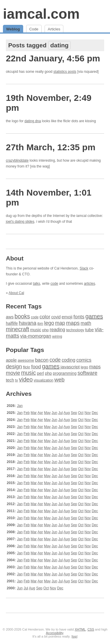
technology (75, 330)
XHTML (80, 629)
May (47, 413)
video (26, 379)
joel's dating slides (20, 222)
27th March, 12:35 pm (51, 147)
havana (28, 323)
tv (16, 380)
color (45, 317)
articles (89, 284)
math (86, 323)
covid (56, 317)
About (15, 258)
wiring (57, 336)
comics (84, 360)
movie (13, 373)
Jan (20, 406)
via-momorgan (36, 336)
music (36, 330)
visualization (44, 380)
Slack (84, 268)
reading (57, 330)
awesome (26, 360)
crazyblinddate (17, 160)
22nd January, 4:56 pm (53, 58)
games (94, 316)
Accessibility (54, 633)
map (60, 323)
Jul (61, 413)
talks (37, 284)
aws (10, 317)
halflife (12, 323)
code (54, 284)
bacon (42, 360)
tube (89, 330)
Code (34, 29)
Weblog (13, 29)
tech (10, 380)
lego (49, 323)
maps (73, 323)
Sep (74, 413)
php (45, 330)
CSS (91, 629)
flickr (27, 367)
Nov (88, 413)
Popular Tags (25, 350)
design (14, 366)
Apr (40, 413)
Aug (67, 413)
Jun (54, 413)
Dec (95, 413)
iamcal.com (41, 14)
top (74, 636)
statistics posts (65, 72)
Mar (34, 413)
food (36, 367)
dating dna (33, 121)
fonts (79, 317)
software (87, 373)
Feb (27, 413)
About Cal (16, 293)
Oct (81, 413)
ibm (40, 324)
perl (40, 373)
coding (68, 360)
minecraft (17, 329)
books (22, 316)
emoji (67, 317)
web (59, 380)
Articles (54, 29)
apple (11, 360)
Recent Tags (24, 306)
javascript (70, 367)
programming (65, 373)
